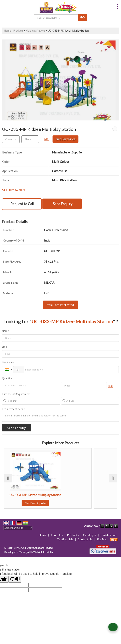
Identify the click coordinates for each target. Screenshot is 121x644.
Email (5, 347)
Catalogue (90, 535)
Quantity (7, 378)
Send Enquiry (63, 204)
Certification (109, 535)
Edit (46, 139)
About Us (57, 535)
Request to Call (22, 204)
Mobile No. (8, 362)
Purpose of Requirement (16, 394)
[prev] (8, 478)
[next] (113, 478)
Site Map (102, 539)
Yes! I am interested (61, 305)
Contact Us (85, 539)
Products (18, 31)
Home (8, 31)
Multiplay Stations (36, 31)
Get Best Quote (61, 503)
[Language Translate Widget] (18, 528)
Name (5, 331)
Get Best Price (65, 139)
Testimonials (65, 539)
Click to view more (14, 190)
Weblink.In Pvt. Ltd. (44, 552)
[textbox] (57, 18)
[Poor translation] (15, 579)
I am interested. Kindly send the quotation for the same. (61, 417)
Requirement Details (14, 409)
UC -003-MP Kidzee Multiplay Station (61, 495)
